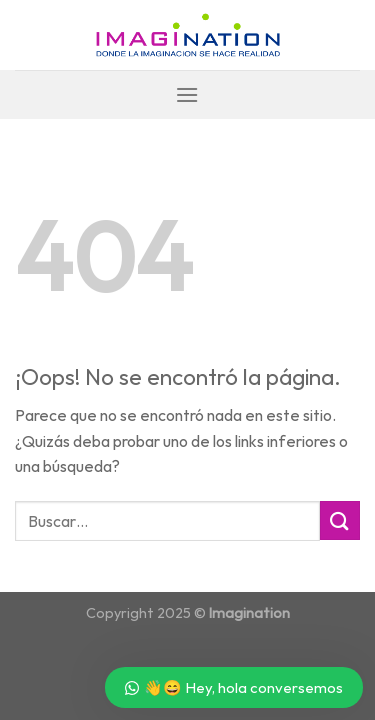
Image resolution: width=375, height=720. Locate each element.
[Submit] (340, 520)
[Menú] (187, 94)
